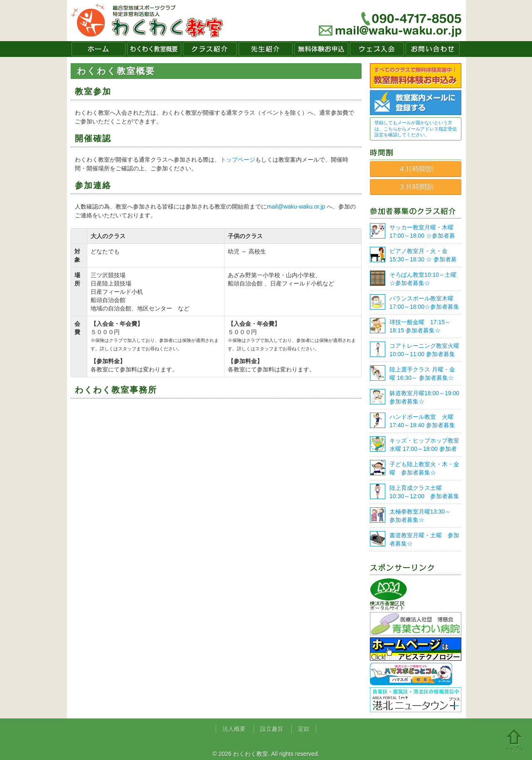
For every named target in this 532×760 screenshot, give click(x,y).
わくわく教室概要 (154, 49)
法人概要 (234, 729)
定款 (304, 729)
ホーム (99, 49)
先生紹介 (266, 49)
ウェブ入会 (377, 49)
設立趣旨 (272, 729)
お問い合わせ (433, 49)
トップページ (238, 160)
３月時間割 (416, 187)
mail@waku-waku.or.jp (296, 207)
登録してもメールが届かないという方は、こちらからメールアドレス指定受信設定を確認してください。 (416, 129)
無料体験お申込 (321, 49)
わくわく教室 (147, 21)
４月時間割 (416, 169)
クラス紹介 (210, 49)
